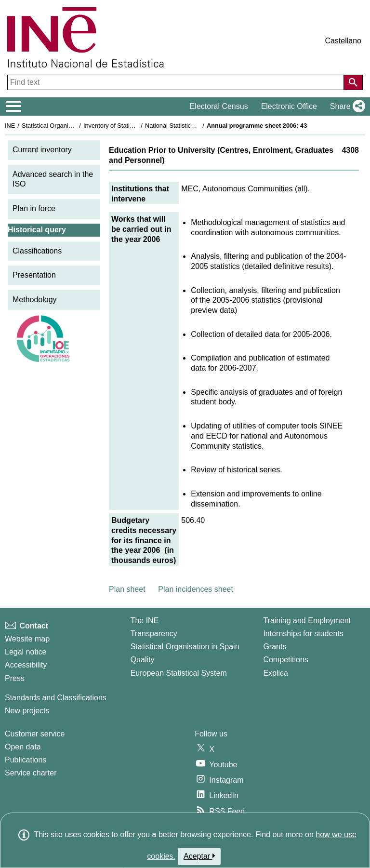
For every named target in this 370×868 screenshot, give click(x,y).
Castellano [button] (343, 41)
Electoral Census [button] (219, 106)
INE (10, 126)
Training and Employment (307, 621)
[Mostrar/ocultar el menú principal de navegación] (14, 107)
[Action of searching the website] (353, 82)
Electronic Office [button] (289, 106)
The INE (145, 621)
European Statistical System (179, 673)
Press (15, 678)
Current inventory (42, 150)
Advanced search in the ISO (53, 179)
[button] (346, 107)
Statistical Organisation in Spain (65, 126)
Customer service (35, 734)
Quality (143, 660)
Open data (23, 747)
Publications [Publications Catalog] (26, 760)
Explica (276, 673)
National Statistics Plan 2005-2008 (192, 126)
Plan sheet (127, 589)
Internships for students (303, 634)
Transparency (154, 634)
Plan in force (34, 208)
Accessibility (26, 665)
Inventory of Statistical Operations (129, 126)
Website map (27, 639)
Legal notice (26, 652)
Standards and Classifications (56, 698)
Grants (275, 647)
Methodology (35, 300)
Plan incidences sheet (196, 589)
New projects (27, 711)
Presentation (34, 275)
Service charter (31, 773)
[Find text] (177, 82)
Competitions (285, 660)
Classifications (37, 251)
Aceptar (199, 856)
